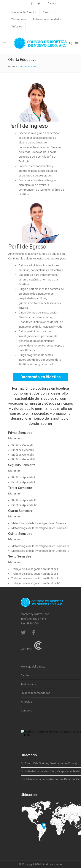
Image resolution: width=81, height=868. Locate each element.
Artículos (17, 27)
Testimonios (19, 20)
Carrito (47, 12)
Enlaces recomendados (47, 20)
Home (12, 67)
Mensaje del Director (24, 12)
